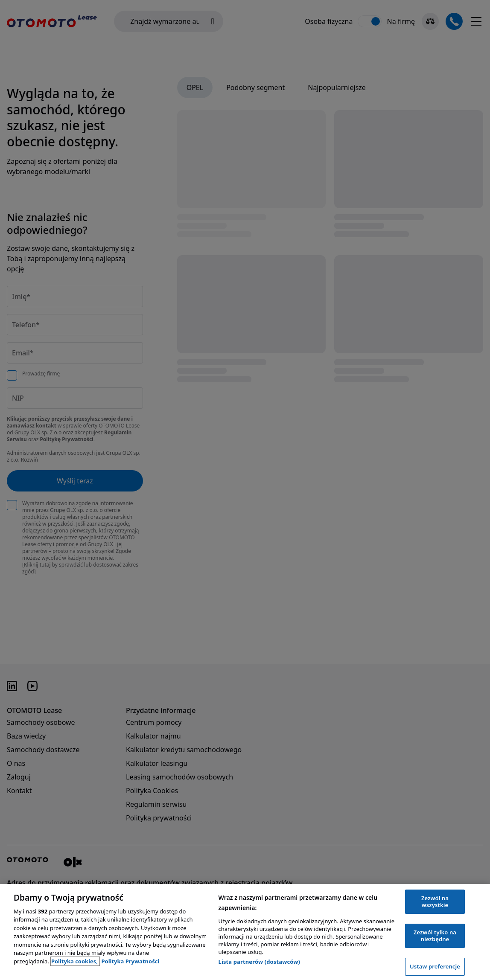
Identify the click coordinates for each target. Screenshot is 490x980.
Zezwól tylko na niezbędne (435, 936)
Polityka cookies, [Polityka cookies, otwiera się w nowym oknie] (75, 961)
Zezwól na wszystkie (435, 901)
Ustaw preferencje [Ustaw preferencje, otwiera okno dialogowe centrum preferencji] (435, 966)
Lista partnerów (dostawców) (260, 962)
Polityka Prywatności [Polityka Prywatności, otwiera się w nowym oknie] (130, 961)
